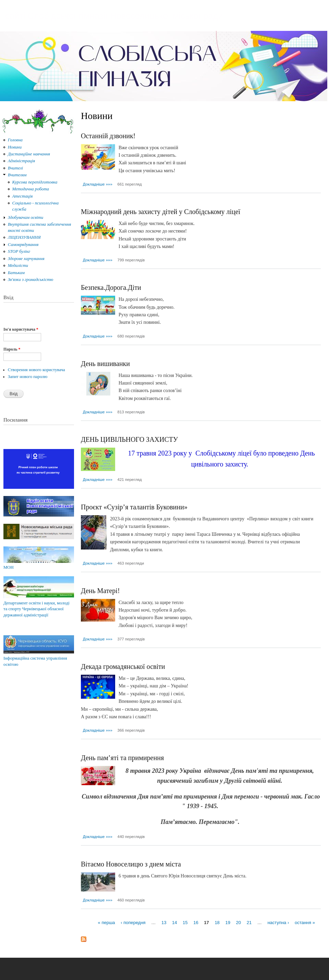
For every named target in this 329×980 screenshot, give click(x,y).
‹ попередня (133, 923)
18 (217, 923)
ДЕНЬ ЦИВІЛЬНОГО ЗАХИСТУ (129, 439)
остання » (305, 923)
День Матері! (100, 591)
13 (164, 923)
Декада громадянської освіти (123, 666)
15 (185, 923)
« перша (107, 923)
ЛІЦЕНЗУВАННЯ (24, 237)
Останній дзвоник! (108, 136)
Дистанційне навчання (29, 154)
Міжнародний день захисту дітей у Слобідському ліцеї (161, 212)
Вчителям (17, 175)
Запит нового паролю (28, 377)
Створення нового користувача (36, 370)
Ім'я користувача (21, 329)
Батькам (16, 273)
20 (239, 923)
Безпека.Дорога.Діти (111, 287)
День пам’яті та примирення (122, 758)
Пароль (12, 349)
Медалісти (18, 265)
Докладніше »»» (98, 184)
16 (196, 923)
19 (228, 923)
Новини (15, 147)
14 (174, 923)
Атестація (23, 196)
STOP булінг (19, 251)
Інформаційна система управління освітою (39, 658)
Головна (15, 140)
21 (249, 923)
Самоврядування (23, 245)
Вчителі (15, 168)
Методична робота (31, 189)
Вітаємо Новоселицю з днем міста (131, 864)
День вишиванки (105, 364)
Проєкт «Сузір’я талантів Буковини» (134, 507)
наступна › (278, 923)
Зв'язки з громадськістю (31, 280)
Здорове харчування (26, 259)
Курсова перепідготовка (35, 182)
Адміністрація (21, 161)
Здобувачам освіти (26, 217)
